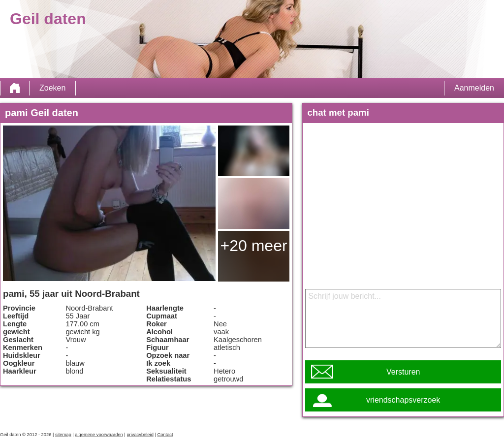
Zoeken (52, 88)
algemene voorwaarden (99, 435)
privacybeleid (140, 435)
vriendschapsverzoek (403, 400)
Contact (165, 435)
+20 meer (254, 246)
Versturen (403, 372)
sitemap (63, 435)
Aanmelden (474, 88)
